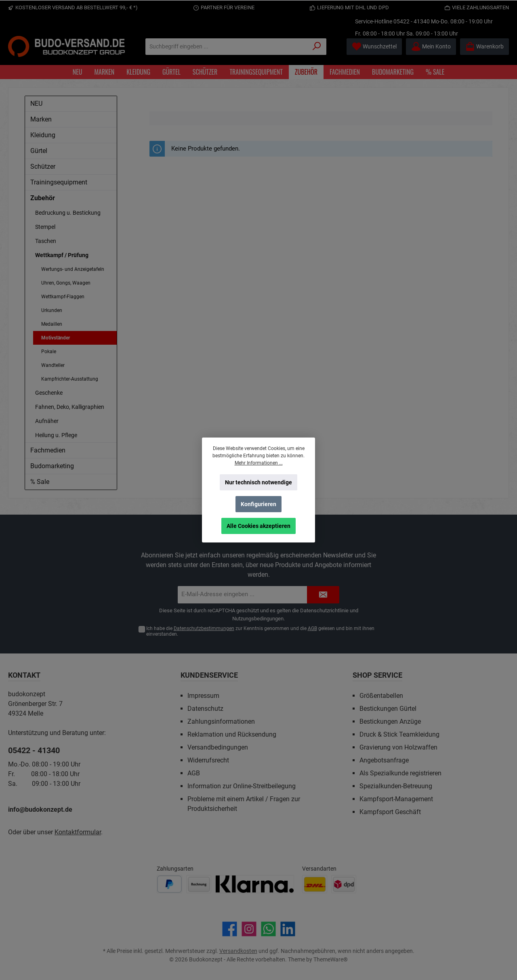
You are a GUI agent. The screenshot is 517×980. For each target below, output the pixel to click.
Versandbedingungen (218, 747)
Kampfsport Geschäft (390, 812)
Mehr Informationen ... (259, 463)
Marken (41, 119)
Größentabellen (381, 696)
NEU (36, 104)
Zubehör (43, 198)
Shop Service (377, 675)
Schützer (43, 166)
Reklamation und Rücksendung (232, 734)
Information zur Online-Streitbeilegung (242, 786)
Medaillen (52, 324)
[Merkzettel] (374, 47)
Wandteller (53, 365)
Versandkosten (238, 951)
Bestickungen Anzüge (390, 721)
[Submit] (323, 595)
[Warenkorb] (484, 47)
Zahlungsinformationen (221, 721)
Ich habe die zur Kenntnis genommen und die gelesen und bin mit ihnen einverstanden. (260, 631)
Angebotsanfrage (384, 760)
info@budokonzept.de (40, 809)
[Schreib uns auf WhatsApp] (268, 929)
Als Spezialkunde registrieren (400, 773)
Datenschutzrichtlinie (324, 610)
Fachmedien (48, 450)
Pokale (49, 352)
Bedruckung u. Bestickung (68, 213)
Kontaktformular (78, 832)
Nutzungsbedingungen (258, 619)
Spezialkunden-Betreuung (396, 786)
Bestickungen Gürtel (388, 709)
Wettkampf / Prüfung (62, 255)
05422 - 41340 (412, 21)
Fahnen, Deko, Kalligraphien (70, 407)
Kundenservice (209, 675)
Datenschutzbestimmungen (204, 628)
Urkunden (52, 310)
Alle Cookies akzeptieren (258, 526)
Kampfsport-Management (396, 799)
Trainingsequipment (59, 182)
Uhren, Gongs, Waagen (66, 283)
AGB (312, 628)
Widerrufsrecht (208, 760)
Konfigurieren (258, 504)
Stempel (45, 227)
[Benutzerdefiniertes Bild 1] (169, 884)
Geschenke (49, 393)
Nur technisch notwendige (258, 482)
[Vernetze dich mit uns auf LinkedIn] (288, 929)
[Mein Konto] (431, 47)
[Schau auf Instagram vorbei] (249, 929)
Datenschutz (205, 709)
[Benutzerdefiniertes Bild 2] (199, 884)
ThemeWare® (331, 959)
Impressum (203, 696)
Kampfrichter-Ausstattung (70, 379)
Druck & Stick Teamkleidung (399, 734)
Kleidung (43, 135)
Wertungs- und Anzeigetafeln (73, 269)
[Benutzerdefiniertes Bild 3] (255, 884)
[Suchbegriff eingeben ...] (227, 47)
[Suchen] (317, 47)
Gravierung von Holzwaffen (398, 747)
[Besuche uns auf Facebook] (230, 929)
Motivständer (56, 338)
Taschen (46, 241)
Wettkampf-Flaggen (63, 297)
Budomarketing (52, 466)
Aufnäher (47, 421)
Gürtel (39, 151)
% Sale (40, 482)
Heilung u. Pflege (56, 435)
